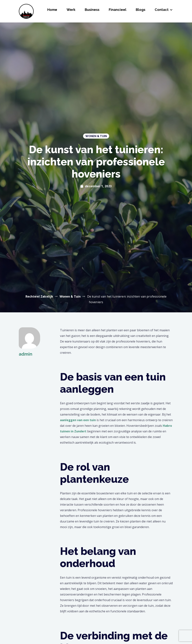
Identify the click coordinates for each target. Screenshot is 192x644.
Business (92, 10)
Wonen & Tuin (96, 136)
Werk (71, 10)
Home (52, 10)
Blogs (141, 10)
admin (25, 354)
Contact (162, 10)
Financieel (118, 10)
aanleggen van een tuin (78, 420)
